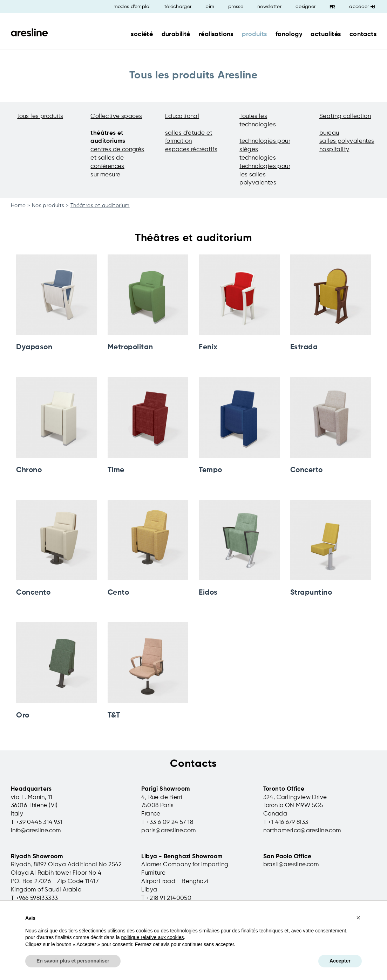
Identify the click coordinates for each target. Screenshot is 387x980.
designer (305, 7)
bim (210, 7)
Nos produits (48, 206)
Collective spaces (116, 116)
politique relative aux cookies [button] (152, 937)
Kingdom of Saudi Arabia (46, 890)
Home (18, 206)
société (142, 34)
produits (254, 34)
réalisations (216, 34)
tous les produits (40, 116)
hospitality (334, 150)
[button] (358, 918)
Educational (182, 116)
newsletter (269, 7)
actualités (326, 34)
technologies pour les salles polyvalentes (265, 175)
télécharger (178, 7)
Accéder (362, 7)
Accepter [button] (340, 961)
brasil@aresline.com (291, 865)
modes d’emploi (132, 7)
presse (236, 7)
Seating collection (345, 116)
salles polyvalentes (347, 141)
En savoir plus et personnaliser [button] (73, 961)
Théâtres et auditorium (100, 206)
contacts (363, 34)
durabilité (176, 34)
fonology (289, 34)
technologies (258, 158)
